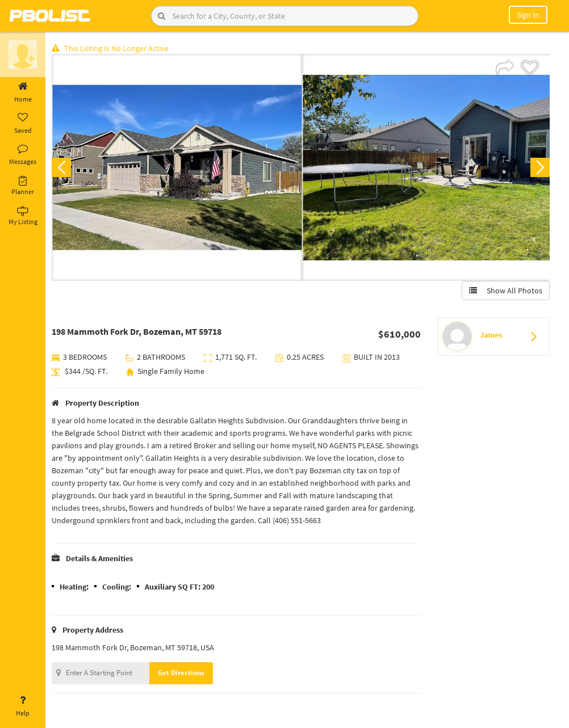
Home (23, 92)
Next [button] (539, 168)
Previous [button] (64, 168)
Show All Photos (505, 291)
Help (23, 706)
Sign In (528, 15)
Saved (23, 124)
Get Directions (183, 673)
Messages (23, 155)
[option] (178, 168)
